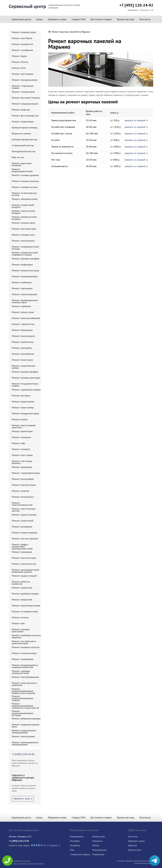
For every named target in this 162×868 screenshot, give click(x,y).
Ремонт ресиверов (22, 527)
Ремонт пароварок (22, 288)
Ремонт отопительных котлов (24, 194)
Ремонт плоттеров (22, 455)
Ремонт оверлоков (22, 600)
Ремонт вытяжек (21, 396)
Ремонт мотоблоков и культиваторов (24, 642)
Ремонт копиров (21, 449)
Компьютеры (99, 836)
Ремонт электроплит (23, 241)
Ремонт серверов (21, 306)
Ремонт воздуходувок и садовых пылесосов (25, 666)
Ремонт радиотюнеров (24, 533)
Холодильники (99, 850)
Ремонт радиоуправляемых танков (22, 697)
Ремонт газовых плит (23, 235)
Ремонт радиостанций (24, 576)
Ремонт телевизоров (23, 92)
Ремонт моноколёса (23, 497)
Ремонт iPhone (20, 62)
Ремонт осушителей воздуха (23, 206)
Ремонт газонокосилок (24, 653)
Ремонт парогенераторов (26, 605)
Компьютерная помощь (25, 127)
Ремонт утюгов (20, 617)
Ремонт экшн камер (23, 407)
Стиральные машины (80, 854)
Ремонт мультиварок (23, 336)
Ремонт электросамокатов (22, 504)
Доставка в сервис (101, 19)
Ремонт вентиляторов (24, 229)
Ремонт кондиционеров (25, 104)
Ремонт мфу (19, 443)
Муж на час (18, 157)
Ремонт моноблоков (23, 354)
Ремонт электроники (23, 736)
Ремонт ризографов (23, 479)
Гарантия (132, 845)
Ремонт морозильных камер (24, 367)
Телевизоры (98, 854)
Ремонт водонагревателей (22, 170)
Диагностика (134, 850)
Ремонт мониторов (22, 360)
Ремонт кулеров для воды (26, 378)
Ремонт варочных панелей (22, 164)
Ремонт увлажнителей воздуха (24, 218)
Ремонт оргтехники (23, 74)
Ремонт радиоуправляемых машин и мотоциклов (23, 690)
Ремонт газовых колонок (25, 181)
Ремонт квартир (21, 110)
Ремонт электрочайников (26, 318)
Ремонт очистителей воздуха (23, 212)
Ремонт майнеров (22, 282)
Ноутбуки (75, 841)
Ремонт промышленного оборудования (25, 743)
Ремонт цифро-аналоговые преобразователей (22, 546)
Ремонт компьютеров (24, 32)
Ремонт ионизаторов (23, 223)
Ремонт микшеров (22, 552)
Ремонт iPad (19, 68)
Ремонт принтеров (22, 431)
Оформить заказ (57, 19)
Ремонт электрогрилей (24, 294)
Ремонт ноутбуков (22, 38)
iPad (72, 850)
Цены (39, 19)
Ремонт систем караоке (25, 538)
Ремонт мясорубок (22, 348)
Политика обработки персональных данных (135, 861)
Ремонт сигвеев (20, 491)
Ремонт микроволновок (25, 276)
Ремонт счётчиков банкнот (22, 462)
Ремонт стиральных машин (23, 87)
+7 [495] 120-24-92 (136, 5)
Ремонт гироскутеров (24, 485)
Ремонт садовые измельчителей (21, 672)
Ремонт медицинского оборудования (24, 731)
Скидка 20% (79, 19)
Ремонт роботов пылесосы (21, 583)
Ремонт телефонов (22, 50)
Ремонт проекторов (23, 312)
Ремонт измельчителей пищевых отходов (25, 254)
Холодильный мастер (24, 151)
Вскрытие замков (21, 133)
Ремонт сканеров (21, 437)
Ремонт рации (20, 419)
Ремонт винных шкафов (25, 372)
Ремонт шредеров (22, 467)
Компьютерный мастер (25, 139)
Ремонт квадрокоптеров (25, 413)
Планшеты (97, 841)
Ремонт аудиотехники (24, 515)
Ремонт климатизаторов (25, 270)
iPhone (96, 845)
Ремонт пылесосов (22, 588)
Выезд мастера (126, 19)
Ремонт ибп (18, 623)
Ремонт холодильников (25, 80)
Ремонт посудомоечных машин (25, 385)
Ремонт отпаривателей (25, 611)
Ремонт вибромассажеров (26, 718)
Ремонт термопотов (23, 324)
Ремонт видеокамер (23, 401)
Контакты (145, 19)
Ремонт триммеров (22, 659)
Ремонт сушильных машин (26, 390)
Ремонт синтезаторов (24, 558)
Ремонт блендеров (22, 330)
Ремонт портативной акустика (24, 426)
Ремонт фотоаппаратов (25, 116)
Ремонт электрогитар (24, 564)
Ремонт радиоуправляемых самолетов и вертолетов (25, 705)
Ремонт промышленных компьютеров (25, 301)
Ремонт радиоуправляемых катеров (22, 712)
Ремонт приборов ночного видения (26, 636)
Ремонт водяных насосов (26, 647)
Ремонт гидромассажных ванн (26, 725)
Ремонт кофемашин (23, 122)
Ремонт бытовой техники (26, 98)
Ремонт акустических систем (24, 510)
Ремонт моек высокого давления (24, 684)
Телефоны (75, 845)
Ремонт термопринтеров (26, 473)
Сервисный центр (21, 19)
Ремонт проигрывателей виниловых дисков (25, 571)
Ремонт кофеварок (22, 264)
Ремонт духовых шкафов (25, 259)
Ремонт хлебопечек (23, 342)
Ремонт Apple (19, 56)
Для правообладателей (144, 863)
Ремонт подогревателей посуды (25, 248)
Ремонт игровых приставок (21, 630)
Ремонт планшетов (22, 44)
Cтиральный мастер (23, 145)
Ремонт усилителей (23, 521)
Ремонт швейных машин (25, 594)
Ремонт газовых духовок (25, 175)
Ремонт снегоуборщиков (25, 677)
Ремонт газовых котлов (25, 187)
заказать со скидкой (135, 120)
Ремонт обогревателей (25, 199)
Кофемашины (77, 836)
